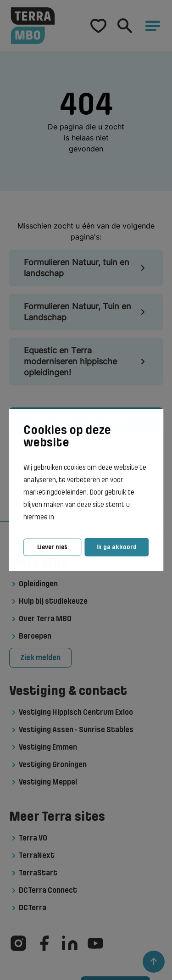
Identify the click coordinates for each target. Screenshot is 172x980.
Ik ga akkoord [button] (117, 547)
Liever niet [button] (52, 547)
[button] (58, 518)
